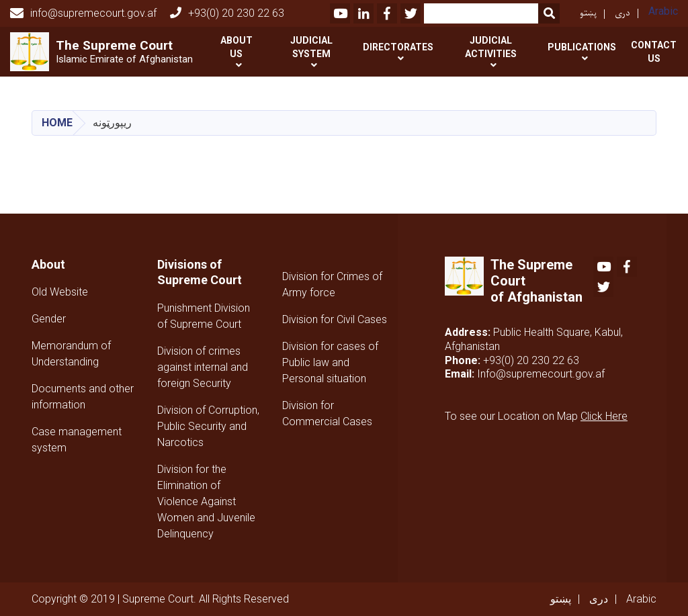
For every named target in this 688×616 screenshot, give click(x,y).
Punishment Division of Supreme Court (204, 316)
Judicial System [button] (311, 47)
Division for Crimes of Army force (332, 284)
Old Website (60, 292)
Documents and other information (83, 397)
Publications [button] (582, 47)
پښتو (588, 13)
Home (57, 123)
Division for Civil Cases (335, 319)
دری (622, 13)
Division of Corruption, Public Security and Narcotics (208, 426)
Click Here (604, 416)
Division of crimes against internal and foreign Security (203, 367)
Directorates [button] (398, 47)
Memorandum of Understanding (71, 354)
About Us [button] (236, 47)
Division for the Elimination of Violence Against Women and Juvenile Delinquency (206, 501)
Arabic (663, 11)
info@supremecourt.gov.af (83, 13)
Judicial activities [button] (491, 47)
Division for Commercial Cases (327, 413)
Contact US (654, 52)
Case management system (77, 440)
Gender (49, 319)
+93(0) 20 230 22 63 (227, 13)
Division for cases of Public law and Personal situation (330, 362)
